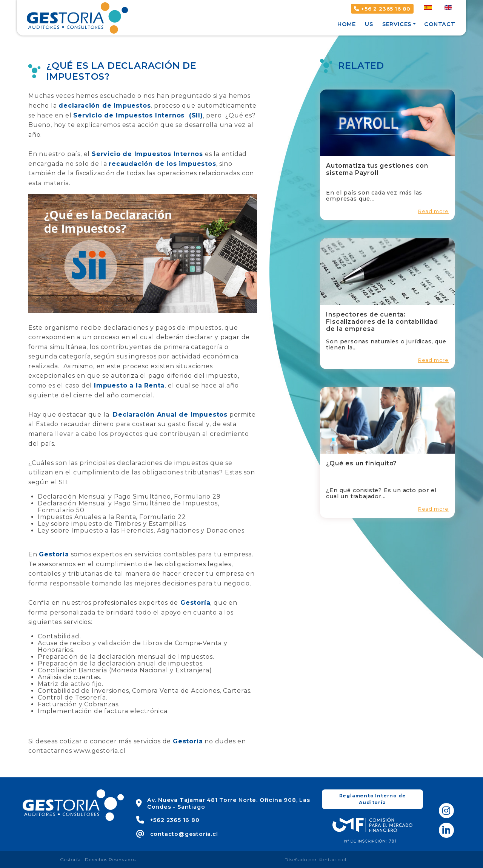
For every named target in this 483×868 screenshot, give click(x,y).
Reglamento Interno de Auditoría (373, 799)
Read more (433, 211)
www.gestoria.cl (99, 751)
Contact (440, 24)
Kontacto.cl (332, 860)
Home (346, 24)
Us (369, 24)
